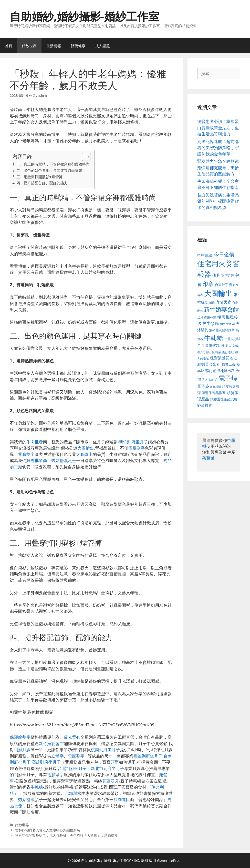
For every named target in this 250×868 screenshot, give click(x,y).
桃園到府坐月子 (105, 750)
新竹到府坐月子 (133, 442)
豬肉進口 (122, 799)
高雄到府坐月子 (46, 762)
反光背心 (72, 737)
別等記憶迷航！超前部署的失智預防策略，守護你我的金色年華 (218, 148)
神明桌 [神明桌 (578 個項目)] (226, 345)
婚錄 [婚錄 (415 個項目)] (212, 303)
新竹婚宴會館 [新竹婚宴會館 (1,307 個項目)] (221, 309)
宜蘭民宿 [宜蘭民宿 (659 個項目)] (224, 302)
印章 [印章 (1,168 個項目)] (208, 284)
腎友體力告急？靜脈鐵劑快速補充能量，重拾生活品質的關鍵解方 (218, 167)
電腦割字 (136, 448)
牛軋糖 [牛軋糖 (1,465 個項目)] (214, 338)
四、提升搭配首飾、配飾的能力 (42, 183)
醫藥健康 (78, 46)
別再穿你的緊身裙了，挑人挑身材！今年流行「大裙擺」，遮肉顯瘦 (66, 835)
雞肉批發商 (37, 460)
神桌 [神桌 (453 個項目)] (236, 346)
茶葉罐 (208, 458)
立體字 (57, 756)
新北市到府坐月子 (107, 768)
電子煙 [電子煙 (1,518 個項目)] (228, 378)
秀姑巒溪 (26, 799)
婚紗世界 (29, 46)
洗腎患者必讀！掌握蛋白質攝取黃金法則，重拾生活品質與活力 (218, 128)
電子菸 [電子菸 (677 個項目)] (203, 386)
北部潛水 (73, 793)
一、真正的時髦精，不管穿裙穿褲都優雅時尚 (53, 164)
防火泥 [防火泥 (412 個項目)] (213, 380)
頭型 (115, 762)
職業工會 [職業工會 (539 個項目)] (229, 364)
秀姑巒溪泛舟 (64, 460)
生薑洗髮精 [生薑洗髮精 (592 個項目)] (211, 345)
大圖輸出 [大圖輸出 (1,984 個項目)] (218, 293)
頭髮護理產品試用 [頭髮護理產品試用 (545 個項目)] (224, 399)
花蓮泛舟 (111, 781)
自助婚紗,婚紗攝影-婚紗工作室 (84, 16)
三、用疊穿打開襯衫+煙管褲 (39, 177)
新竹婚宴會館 (51, 743)
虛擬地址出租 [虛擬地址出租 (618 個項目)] (224, 371)
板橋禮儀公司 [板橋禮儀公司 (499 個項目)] (207, 318)
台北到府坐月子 (72, 768)
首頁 (9, 46)
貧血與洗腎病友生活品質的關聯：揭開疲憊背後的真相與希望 (218, 201)
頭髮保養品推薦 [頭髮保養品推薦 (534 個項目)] (214, 393)
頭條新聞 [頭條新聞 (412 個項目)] (215, 387)
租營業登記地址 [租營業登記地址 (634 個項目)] (224, 358)
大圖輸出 (86, 448)
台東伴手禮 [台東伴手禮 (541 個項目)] (223, 285)
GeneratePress (170, 860)
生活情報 (54, 46)
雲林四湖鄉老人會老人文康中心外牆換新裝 (48, 830)
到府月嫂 (22, 750)
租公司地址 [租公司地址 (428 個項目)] (204, 352)
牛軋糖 (37, 787)
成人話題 (103, 46)
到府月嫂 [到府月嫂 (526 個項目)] (228, 275)
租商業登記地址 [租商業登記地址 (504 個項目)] (223, 352)
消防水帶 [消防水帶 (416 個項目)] (226, 324)
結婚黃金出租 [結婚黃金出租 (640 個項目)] (209, 364)
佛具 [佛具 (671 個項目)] (216, 275)
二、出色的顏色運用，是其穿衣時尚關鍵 (49, 170)
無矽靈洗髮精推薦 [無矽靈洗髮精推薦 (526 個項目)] (222, 330)
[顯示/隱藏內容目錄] (84, 157)
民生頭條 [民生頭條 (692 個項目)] (211, 323)
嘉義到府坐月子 (148, 756)
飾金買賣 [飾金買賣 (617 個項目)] (205, 405)
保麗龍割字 (20, 737)
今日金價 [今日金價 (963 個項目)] (224, 254)
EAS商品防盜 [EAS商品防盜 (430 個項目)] (205, 255)
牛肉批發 (35, 442)
